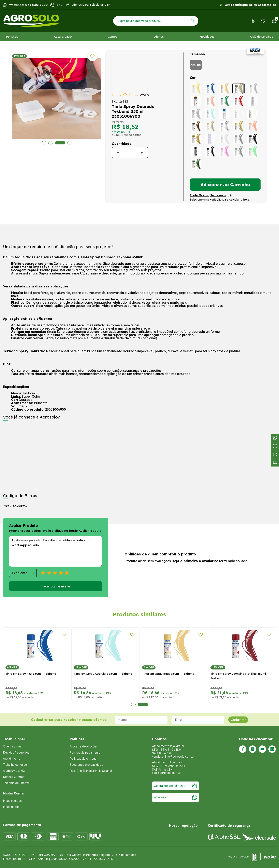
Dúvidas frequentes (16, 753)
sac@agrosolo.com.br (167, 773)
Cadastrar (238, 720)
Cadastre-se (267, 5)
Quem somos (12, 746)
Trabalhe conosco (15, 765)
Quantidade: (122, 144)
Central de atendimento (175, 786)
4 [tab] (67, 143)
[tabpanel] (83, 99)
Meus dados (11, 807)
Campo (113, 37)
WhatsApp (175, 797)
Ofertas (159, 37)
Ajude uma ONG (14, 771)
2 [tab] (51, 143)
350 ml (196, 65)
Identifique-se (242, 5)
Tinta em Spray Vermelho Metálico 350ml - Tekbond (239, 676)
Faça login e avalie (56, 586)
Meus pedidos (12, 801)
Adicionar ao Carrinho (225, 185)
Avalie (145, 94)
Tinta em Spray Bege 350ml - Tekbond (168, 674)
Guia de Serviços (262, 37)
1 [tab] (44, 143)
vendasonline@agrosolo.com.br (173, 757)
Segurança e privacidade (86, 765)
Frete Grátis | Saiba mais (208, 195)
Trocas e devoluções (84, 746)
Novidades (207, 37)
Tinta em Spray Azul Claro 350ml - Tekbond (103, 674)
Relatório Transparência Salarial (91, 771)
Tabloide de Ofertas (16, 783)
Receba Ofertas (14, 777)
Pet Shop (12, 37)
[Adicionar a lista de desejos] (92, 56)
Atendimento (12, 759)
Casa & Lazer (63, 37)
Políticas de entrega (83, 759)
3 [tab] (58, 143)
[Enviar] (192, 21)
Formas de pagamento (85, 753)
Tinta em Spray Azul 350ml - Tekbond (31, 674)
